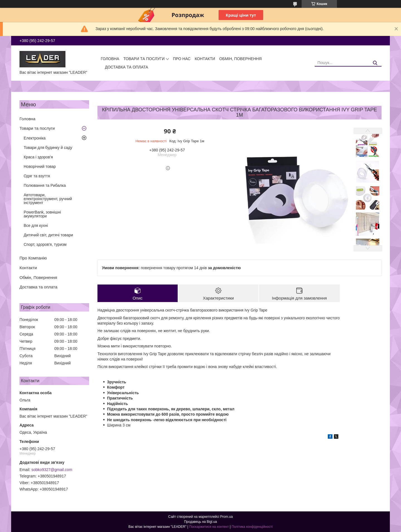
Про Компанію (33, 258)
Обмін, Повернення (240, 59)
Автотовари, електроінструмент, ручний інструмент (48, 199)
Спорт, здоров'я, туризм (45, 244)
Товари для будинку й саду (48, 148)
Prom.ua (227, 517)
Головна (110, 59)
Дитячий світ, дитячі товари (48, 235)
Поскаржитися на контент (209, 527)
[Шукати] (375, 63)
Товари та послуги (144, 59)
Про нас (182, 59)
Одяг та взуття (37, 176)
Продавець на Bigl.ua (200, 522)
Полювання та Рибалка (45, 185)
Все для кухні (36, 225)
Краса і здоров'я (38, 157)
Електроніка (35, 138)
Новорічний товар (40, 166)
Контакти (205, 59)
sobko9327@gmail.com (52, 470)
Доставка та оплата (127, 67)
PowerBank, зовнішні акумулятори (42, 214)
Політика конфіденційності (252, 527)
